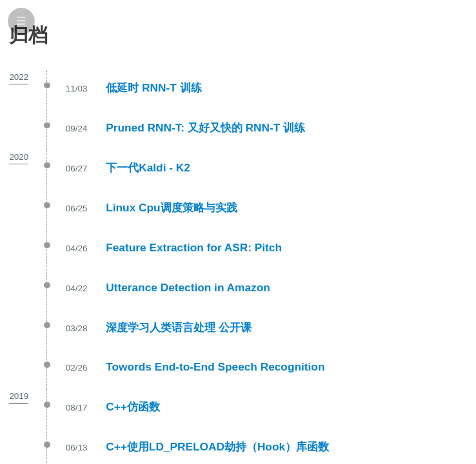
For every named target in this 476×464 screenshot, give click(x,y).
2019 (19, 396)
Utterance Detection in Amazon (188, 287)
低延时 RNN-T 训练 (154, 88)
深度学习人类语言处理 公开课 (179, 327)
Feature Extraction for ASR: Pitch (194, 247)
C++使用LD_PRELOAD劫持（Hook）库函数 (217, 447)
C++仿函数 (133, 407)
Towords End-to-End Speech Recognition (215, 367)
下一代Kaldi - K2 (148, 168)
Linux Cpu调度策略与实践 (171, 208)
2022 (19, 77)
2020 (19, 157)
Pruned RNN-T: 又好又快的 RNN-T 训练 (205, 128)
